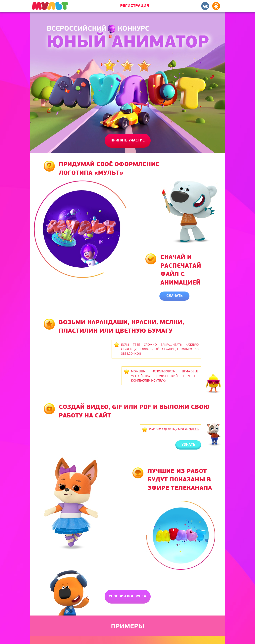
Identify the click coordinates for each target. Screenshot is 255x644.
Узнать (188, 445)
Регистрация (135, 6)
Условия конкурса (127, 596)
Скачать (175, 296)
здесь (194, 429)
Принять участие (128, 141)
